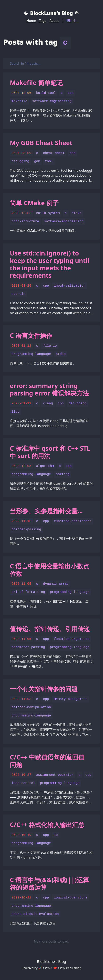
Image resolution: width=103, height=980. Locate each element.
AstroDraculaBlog (69, 968)
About (54, 21)
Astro (46, 968)
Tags (43, 21)
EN (69, 21)
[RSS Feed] (77, 13)
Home (31, 21)
